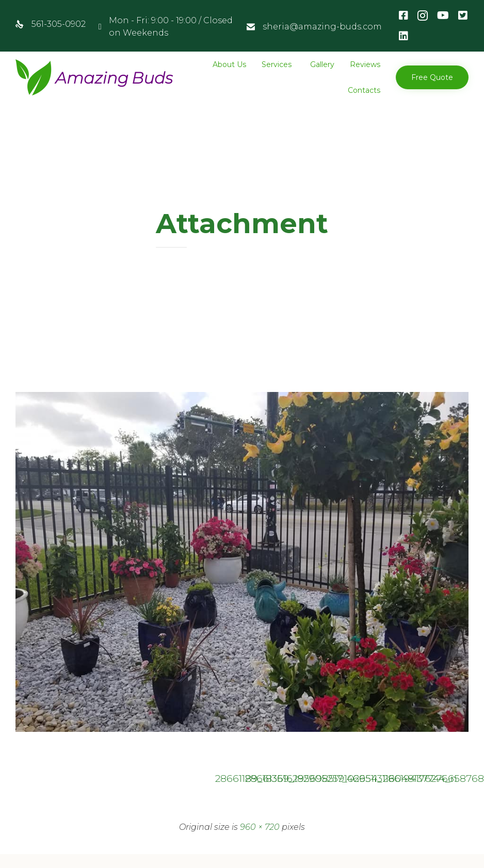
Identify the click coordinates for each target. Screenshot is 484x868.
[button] (432, 77)
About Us (229, 64)
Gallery (322, 64)
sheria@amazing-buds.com (322, 27)
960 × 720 (260, 827)
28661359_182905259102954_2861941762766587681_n (257, 778)
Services (277, 64)
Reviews (365, 64)
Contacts (364, 90)
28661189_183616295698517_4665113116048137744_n (227, 778)
